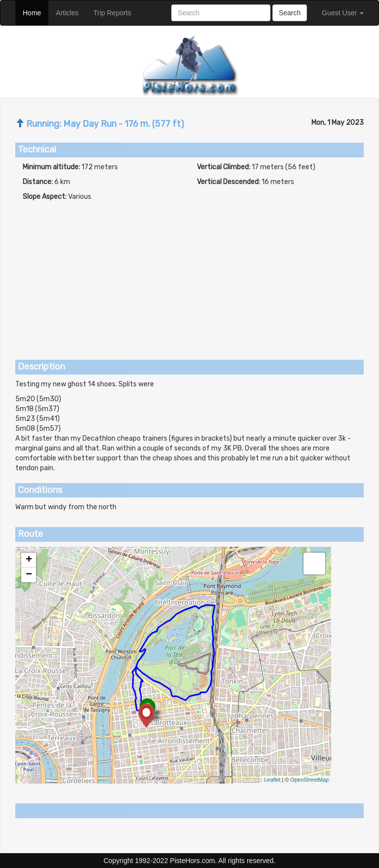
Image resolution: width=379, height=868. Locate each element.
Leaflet (272, 780)
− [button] (29, 575)
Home (36, 12)
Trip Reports (116, 12)
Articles (71, 12)
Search (290, 13)
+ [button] (29, 560)
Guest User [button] (343, 13)
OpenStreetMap (309, 780)
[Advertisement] (189, 276)
